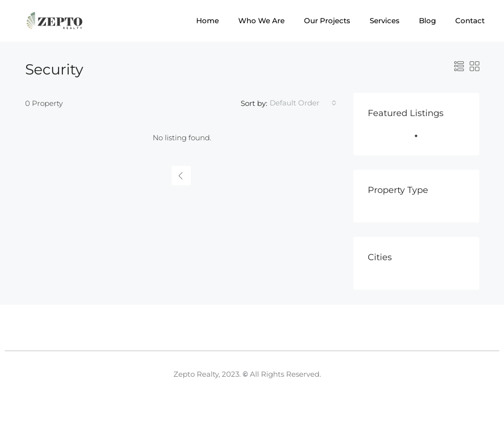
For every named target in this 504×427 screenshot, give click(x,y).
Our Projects (327, 21)
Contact (470, 21)
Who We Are (261, 21)
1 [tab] (421, 140)
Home (208, 21)
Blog (427, 21)
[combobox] (303, 103)
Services (385, 21)
